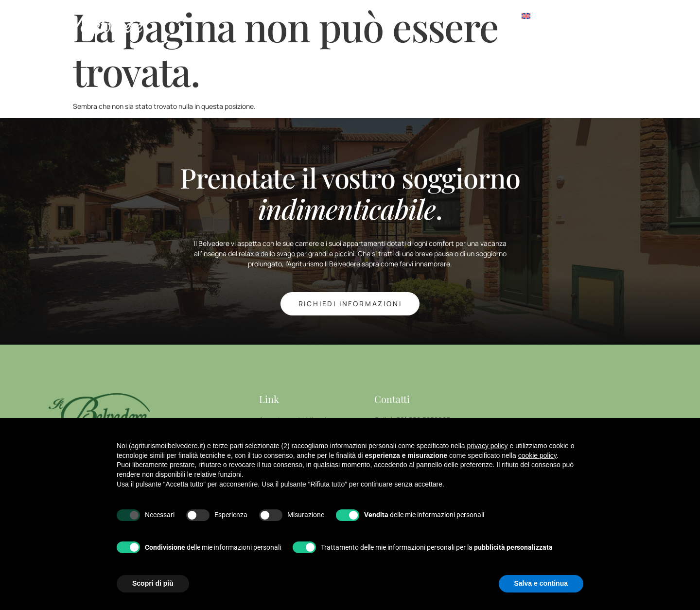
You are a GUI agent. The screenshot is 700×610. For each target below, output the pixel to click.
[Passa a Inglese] (526, 17)
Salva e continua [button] (541, 583)
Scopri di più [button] (153, 583)
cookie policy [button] (537, 455)
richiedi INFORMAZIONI (350, 304)
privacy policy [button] (488, 446)
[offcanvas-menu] (602, 17)
